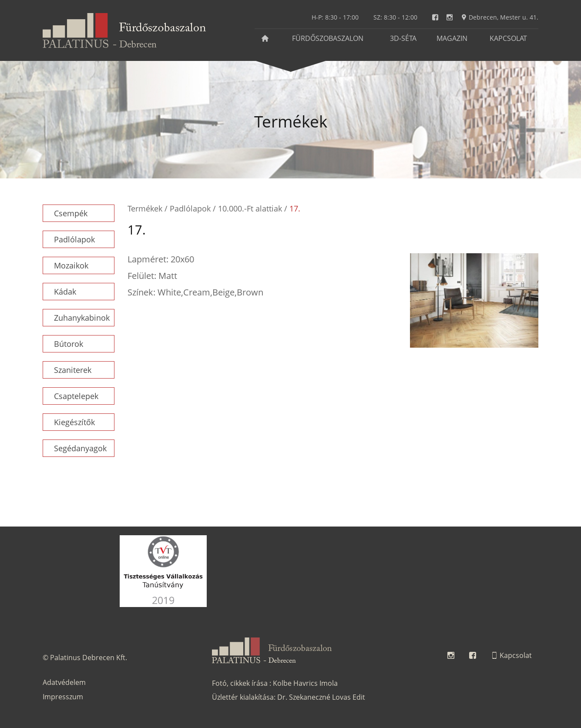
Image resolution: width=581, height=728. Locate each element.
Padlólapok (74, 239)
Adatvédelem (64, 682)
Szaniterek (73, 370)
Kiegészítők (74, 422)
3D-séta (403, 38)
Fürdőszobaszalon (328, 38)
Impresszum (63, 697)
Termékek (145, 208)
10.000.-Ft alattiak (250, 208)
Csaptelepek (76, 396)
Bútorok (69, 344)
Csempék (71, 213)
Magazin (452, 38)
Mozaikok (71, 265)
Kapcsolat (508, 38)
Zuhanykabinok (82, 318)
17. (295, 208)
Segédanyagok (80, 448)
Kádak (65, 292)
